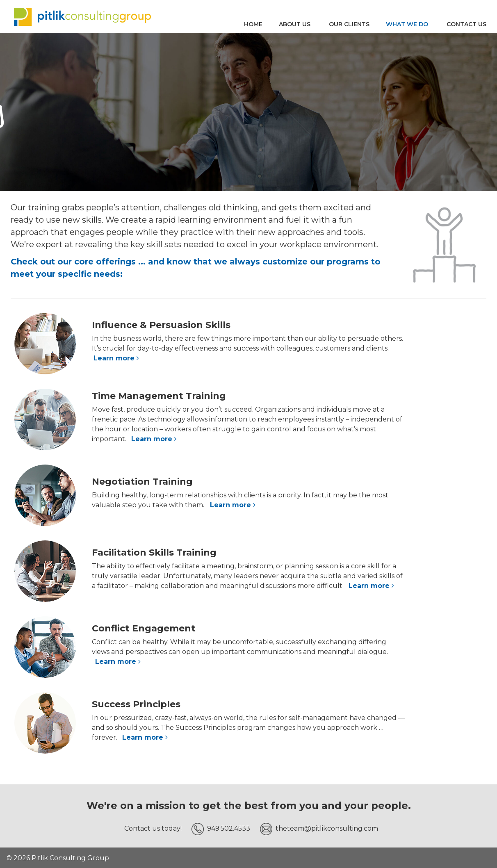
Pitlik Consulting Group (82, 16)
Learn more (117, 358)
